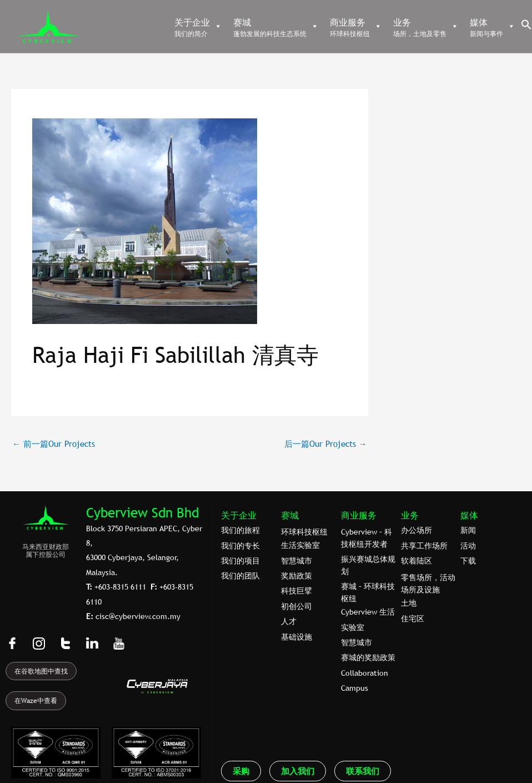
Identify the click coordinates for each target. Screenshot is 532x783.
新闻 (468, 530)
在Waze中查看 (36, 701)
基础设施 (297, 637)
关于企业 (239, 515)
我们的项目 (240, 561)
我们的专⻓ (240, 546)
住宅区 (413, 619)
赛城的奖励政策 (368, 657)
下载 (468, 561)
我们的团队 (240, 576)
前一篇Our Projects (54, 443)
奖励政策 (297, 576)
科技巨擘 (297, 591)
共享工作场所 (424, 546)
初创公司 (297, 606)
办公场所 (416, 530)
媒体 (469, 515)
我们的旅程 (240, 530)
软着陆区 (416, 561)
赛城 (290, 515)
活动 (468, 546)
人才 (289, 621)
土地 (409, 603)
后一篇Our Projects (326, 443)
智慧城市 (297, 561)
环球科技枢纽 (304, 532)
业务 (410, 515)
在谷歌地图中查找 (41, 671)
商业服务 (359, 515)
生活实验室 (300, 545)
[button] (526, 27)
